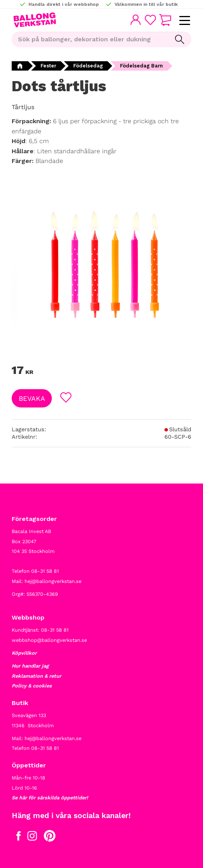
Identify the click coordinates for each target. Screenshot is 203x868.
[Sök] (180, 39)
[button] (184, 21)
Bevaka (32, 399)
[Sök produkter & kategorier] (90, 39)
